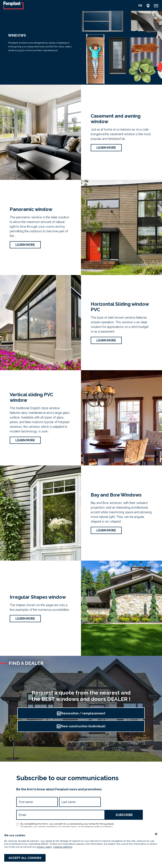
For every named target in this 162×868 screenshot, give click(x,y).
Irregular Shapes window (38, 597)
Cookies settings (63, 847)
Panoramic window (31, 209)
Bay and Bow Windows (116, 495)
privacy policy (44, 847)
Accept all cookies (25, 858)
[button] (156, 6)
